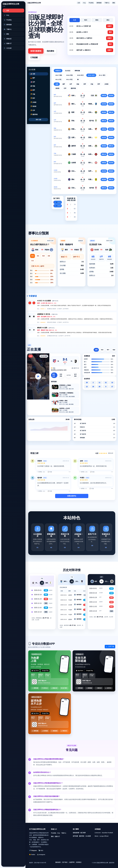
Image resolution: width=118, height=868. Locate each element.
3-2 (43, 256)
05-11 (102, 75)
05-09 (80, 75)
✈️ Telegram (33, 850)
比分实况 (68, 71)
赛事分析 (111, 112)
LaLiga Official (104, 836)
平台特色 (91, 3)
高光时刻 (111, 96)
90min (97, 836)
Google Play (45, 671)
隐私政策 (58, 862)
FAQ (84, 3)
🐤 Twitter (32, 855)
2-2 (49, 256)
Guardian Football (107, 833)
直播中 (110, 26)
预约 (110, 32)
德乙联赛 (83, 833)
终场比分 (58, 71)
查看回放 (104, 96)
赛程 (114, 3)
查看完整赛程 (36, 51)
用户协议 (65, 862)
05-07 (59, 75)
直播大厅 (57, 836)
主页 (79, 3)
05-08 (70, 75)
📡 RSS (41, 850)
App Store (35, 671)
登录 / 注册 (38, 120)
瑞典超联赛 (76, 833)
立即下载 (110, 647)
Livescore (98, 833)
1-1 (32, 261)
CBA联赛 (88, 836)
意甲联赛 (75, 836)
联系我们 (79, 862)
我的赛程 (50, 51)
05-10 (91, 75)
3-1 (32, 256)
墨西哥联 (82, 836)
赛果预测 (99, 3)
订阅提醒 (34, 57)
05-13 (70, 79)
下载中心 (107, 3)
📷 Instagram (41, 855)
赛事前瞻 (77, 71)
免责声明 (72, 862)
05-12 (59, 79)
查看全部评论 (72, 496)
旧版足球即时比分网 (11, 4)
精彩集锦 (111, 104)
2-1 (38, 256)
